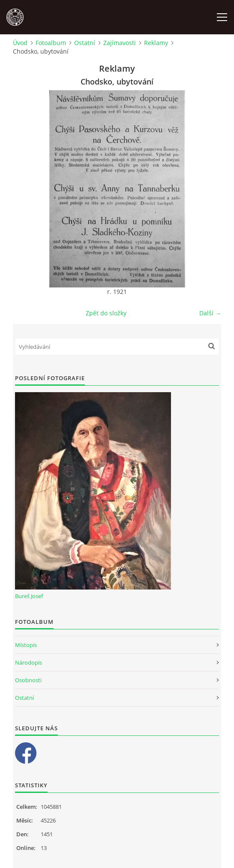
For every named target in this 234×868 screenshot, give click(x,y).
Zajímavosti (120, 43)
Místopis (26, 645)
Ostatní (85, 43)
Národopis (28, 662)
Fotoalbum (51, 43)
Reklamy (156, 43)
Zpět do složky (106, 313)
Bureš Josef (29, 596)
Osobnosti (28, 680)
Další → (210, 313)
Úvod (20, 43)
